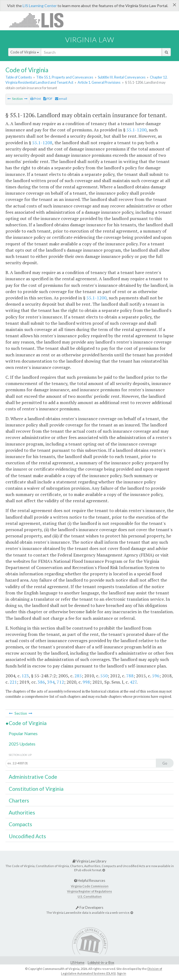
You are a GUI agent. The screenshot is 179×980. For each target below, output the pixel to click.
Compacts (20, 824)
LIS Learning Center (40, 6)
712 (60, 682)
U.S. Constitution (90, 896)
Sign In (122, 973)
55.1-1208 (42, 143)
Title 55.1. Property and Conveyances (65, 77)
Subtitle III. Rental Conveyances (122, 77)
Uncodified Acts (27, 836)
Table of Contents (19, 77)
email (61, 99)
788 (130, 676)
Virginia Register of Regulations (89, 891)
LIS (39, 20)
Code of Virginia (25, 52)
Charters (19, 800)
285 (78, 676)
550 (104, 676)
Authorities (22, 812)
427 (133, 682)
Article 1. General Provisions (99, 82)
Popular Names (23, 733)
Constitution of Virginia (36, 789)
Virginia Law (90, 40)
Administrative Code (33, 777)
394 (51, 682)
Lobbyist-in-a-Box (101, 963)
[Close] (175, 5)
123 (25, 676)
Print (36, 99)
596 (156, 676)
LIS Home (78, 963)
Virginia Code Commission (90, 886)
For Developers (89, 907)
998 (86, 682)
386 (41, 682)
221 (13, 682)
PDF (48, 99)
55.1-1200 (136, 130)
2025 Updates (22, 744)
